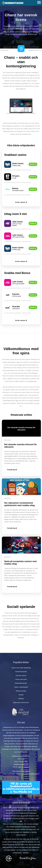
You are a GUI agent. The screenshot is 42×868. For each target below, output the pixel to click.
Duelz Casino (18, 163)
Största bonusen (21, 691)
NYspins (16, 176)
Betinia (15, 188)
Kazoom (16, 294)
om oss (22, 752)
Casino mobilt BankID (21, 687)
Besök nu (33, 164)
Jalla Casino (17, 222)
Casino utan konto (21, 679)
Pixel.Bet (16, 307)
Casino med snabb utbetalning (21, 668)
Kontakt (21, 695)
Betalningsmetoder (21, 683)
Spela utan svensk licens (21, 702)
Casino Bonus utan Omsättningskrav (28, 774)
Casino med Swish (9, 774)
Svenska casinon (21, 676)
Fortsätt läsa (12, 470)
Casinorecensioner (21, 672)
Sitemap (21, 699)
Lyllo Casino (18, 235)
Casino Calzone (31, 131)
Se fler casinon (21, 202)
